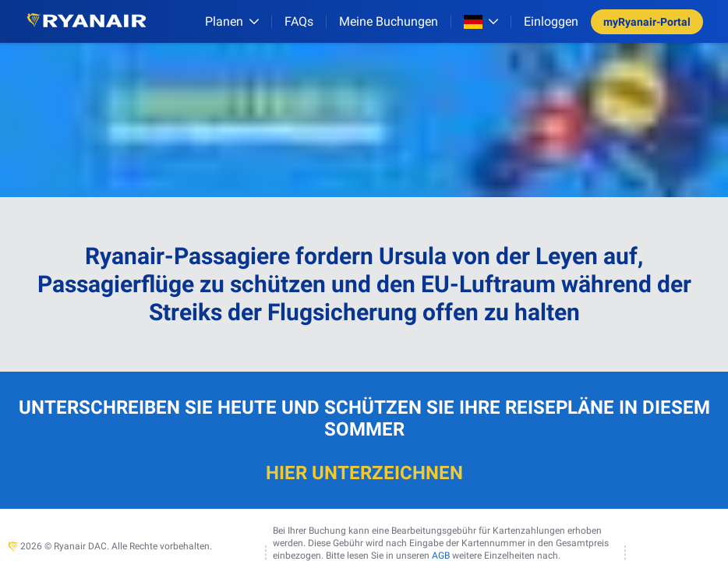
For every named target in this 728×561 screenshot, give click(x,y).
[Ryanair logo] (87, 21)
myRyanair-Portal (647, 22)
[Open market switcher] (481, 22)
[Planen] (232, 21)
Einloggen (551, 21)
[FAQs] (299, 21)
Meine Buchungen (389, 21)
